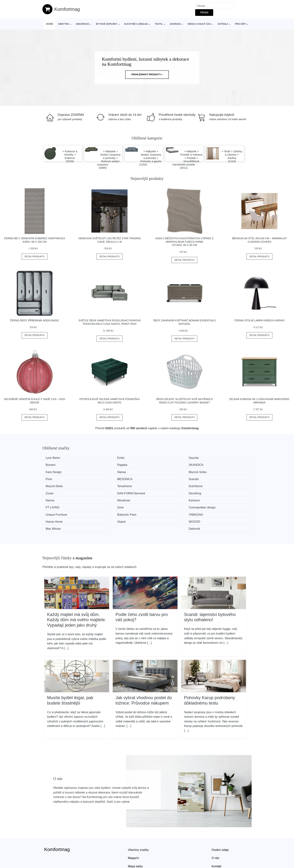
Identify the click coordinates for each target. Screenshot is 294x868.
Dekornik (214, 505)
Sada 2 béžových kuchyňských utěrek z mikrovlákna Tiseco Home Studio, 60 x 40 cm (184, 242)
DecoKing (107, 485)
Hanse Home (216, 499)
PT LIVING (108, 492)
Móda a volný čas (199, 24)
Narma (159, 485)
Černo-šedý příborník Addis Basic (35, 320)
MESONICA (162, 471)
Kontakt (216, 842)
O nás (215, 834)
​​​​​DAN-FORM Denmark (61, 485)
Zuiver (212, 478)
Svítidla (223, 24)
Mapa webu (135, 842)
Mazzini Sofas (56, 471)
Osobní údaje (220, 826)
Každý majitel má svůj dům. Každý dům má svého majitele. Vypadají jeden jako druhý (77, 596)
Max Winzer (162, 505)
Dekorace (83, 24)
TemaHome (108, 478)
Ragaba (52, 465)
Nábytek (64, 24)
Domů (50, 24)
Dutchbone (161, 478)
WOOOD (106, 505)
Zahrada (175, 24)
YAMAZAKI (161, 499)
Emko (104, 458)
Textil (159, 24)
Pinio (104, 471)
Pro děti (240, 24)
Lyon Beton (54, 458)
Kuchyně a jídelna (136, 24)
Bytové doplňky (107, 24)
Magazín (133, 834)
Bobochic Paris (110, 499)
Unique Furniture (58, 499)
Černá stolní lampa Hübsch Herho (260, 320)
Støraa (212, 465)
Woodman (215, 485)
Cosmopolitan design (221, 492)
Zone (157, 492)
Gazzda (159, 458)
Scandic (213, 471)
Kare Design (162, 465)
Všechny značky (138, 826)
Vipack (51, 505)
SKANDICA (108, 465)
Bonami (213, 458)
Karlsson (52, 492)
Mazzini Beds (55, 478)
